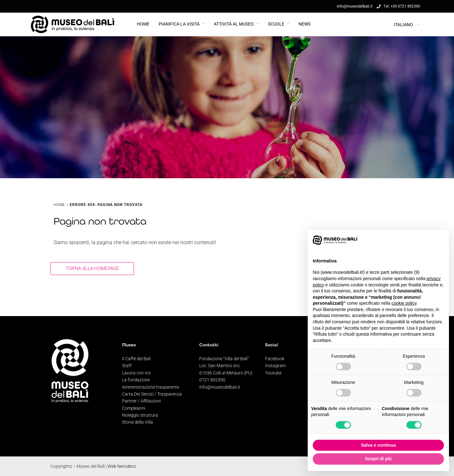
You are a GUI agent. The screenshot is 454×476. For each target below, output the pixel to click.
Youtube (273, 373)
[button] (441, 240)
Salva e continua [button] (378, 445)
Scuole (276, 24)
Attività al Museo (234, 24)
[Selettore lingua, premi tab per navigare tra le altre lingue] (384, 24)
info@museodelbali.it (220, 387)
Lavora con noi (136, 373)
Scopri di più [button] (378, 459)
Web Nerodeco (122, 466)
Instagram (275, 366)
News (305, 24)
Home (143, 24)
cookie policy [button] (404, 303)
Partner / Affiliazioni (141, 401)
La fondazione (136, 380)
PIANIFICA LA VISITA (179, 24)
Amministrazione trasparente (151, 387)
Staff (127, 366)
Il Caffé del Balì (136, 359)
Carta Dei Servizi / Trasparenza (152, 394)
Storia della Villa (137, 422)
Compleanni (134, 408)
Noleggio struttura (140, 415)
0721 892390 (212, 380)
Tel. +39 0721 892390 (399, 6)
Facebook (275, 359)
